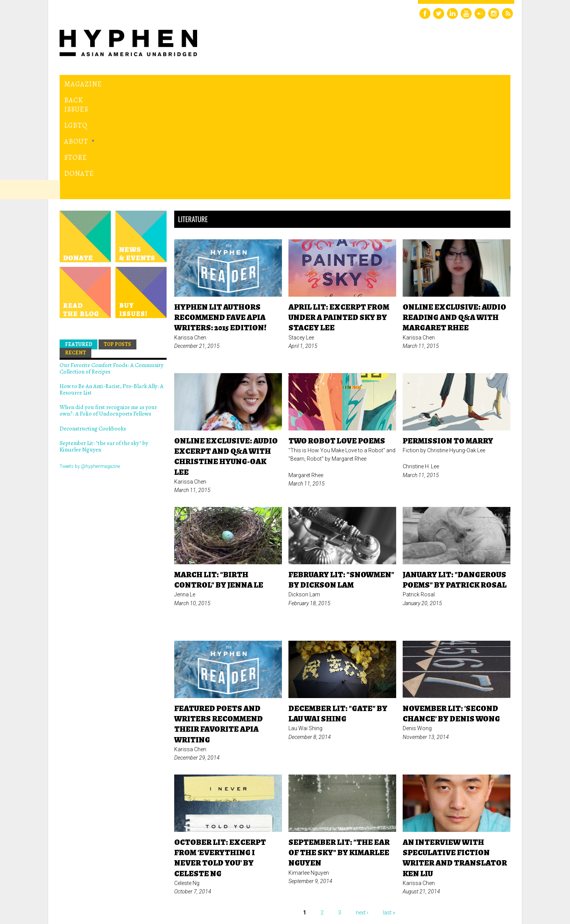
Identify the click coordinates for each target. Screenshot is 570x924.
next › (362, 807)
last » (389, 807)
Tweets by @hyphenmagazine (90, 361)
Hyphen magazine (95, 886)
